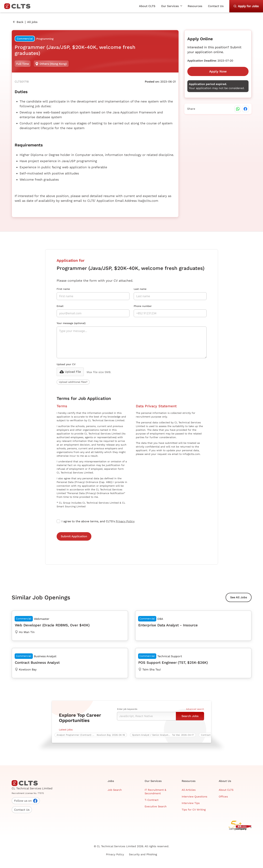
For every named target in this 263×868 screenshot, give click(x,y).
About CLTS (147, 6)
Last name (140, 289)
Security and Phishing (143, 854)
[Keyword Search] (146, 716)
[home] (19, 6)
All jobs (32, 22)
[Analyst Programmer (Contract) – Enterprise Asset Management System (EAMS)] (92, 735)
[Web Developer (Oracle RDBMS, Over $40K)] (70, 626)
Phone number (143, 306)
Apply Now (218, 71)
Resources (195, 6)
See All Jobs (239, 597)
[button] (172, 6)
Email (60, 306)
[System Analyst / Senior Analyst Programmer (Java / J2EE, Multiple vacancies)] (164, 735)
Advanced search (195, 709)
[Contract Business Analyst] (70, 663)
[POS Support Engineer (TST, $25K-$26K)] (193, 663)
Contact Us (216, 6)
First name (63, 289)
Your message (71, 323)
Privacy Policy (125, 521)
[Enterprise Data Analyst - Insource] (193, 626)
